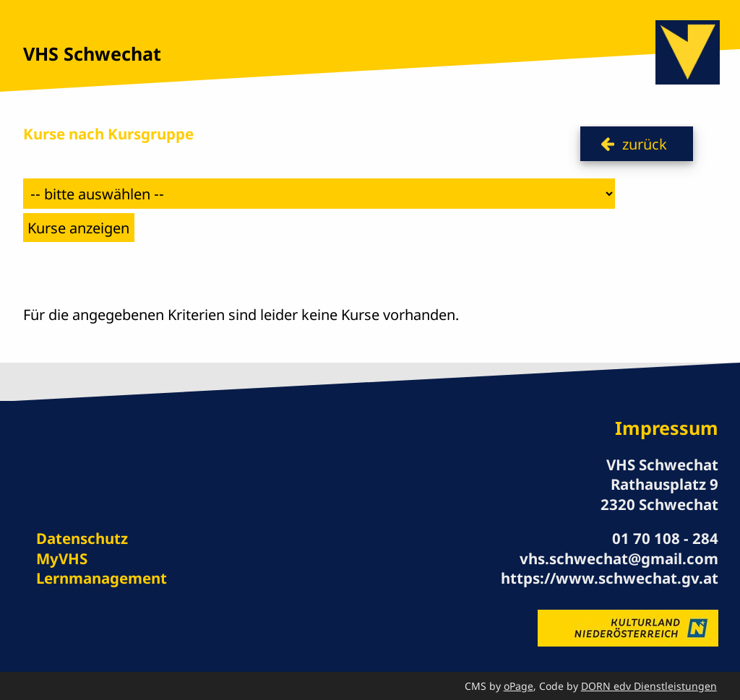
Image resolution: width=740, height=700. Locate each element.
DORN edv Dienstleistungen (649, 686)
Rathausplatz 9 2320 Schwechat (659, 494)
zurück (645, 144)
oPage (519, 686)
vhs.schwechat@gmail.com (619, 558)
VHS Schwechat (92, 53)
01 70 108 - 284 (665, 538)
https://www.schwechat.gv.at (610, 578)
